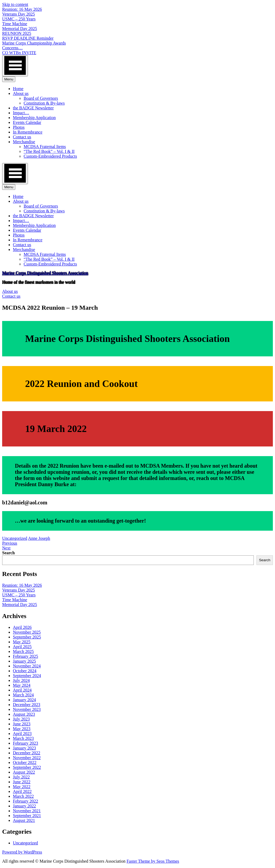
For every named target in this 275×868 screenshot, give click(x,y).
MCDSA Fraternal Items (45, 147)
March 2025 (23, 651)
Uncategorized (15, 538)
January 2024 (24, 700)
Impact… (21, 113)
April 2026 (22, 627)
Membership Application (34, 118)
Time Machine (15, 24)
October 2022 (25, 762)
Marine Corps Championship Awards (34, 43)
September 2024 (27, 676)
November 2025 (27, 632)
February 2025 (26, 656)
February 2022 (26, 801)
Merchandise (24, 142)
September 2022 (27, 767)
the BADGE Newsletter (33, 108)
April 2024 (22, 690)
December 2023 (27, 705)
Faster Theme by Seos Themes (153, 861)
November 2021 (27, 811)
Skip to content (15, 4)
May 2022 (22, 787)
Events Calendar (27, 122)
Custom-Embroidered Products (50, 156)
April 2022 (22, 791)
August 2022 (24, 772)
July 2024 (21, 680)
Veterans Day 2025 (19, 14)
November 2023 (27, 709)
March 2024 (23, 695)
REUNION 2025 (17, 33)
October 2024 (25, 671)
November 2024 (27, 666)
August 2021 (24, 820)
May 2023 (22, 729)
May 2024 (22, 685)
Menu (9, 79)
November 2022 (27, 758)
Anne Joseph (39, 538)
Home (18, 89)
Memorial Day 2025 (20, 29)
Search (8, 553)
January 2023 (24, 748)
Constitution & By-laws (44, 103)
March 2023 (23, 738)
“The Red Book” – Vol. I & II (49, 151)
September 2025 (27, 637)
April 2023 (22, 734)
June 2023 (22, 724)
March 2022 (23, 796)
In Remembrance (28, 132)
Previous (10, 543)
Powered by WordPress (22, 852)
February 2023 (26, 743)
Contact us (22, 137)
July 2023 (21, 719)
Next (6, 548)
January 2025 (24, 661)
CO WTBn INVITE (19, 53)
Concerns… (12, 48)
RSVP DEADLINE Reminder (28, 38)
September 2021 (27, 816)
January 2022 (24, 806)
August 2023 (24, 714)
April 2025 (22, 647)
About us (21, 93)
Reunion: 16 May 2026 (22, 9)
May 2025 (22, 642)
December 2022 (27, 753)
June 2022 (22, 782)
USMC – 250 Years (19, 19)
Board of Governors (41, 98)
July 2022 (21, 777)
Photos (19, 127)
